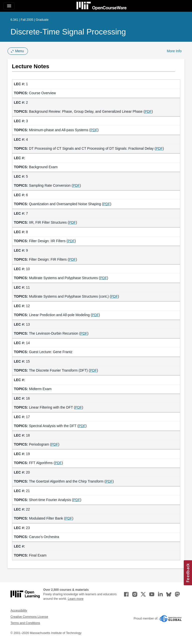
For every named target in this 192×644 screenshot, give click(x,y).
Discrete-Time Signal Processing (68, 32)
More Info (174, 51)
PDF (148, 111)
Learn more (76, 599)
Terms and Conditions (25, 623)
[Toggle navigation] (9, 6)
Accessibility (19, 611)
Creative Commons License (29, 617)
